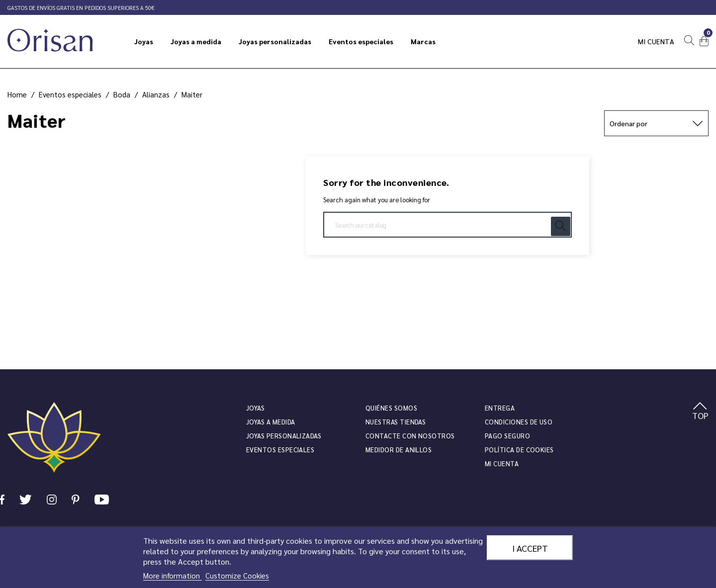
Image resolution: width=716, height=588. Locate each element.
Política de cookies (519, 450)
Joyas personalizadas (284, 436)
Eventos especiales (280, 450)
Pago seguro (507, 436)
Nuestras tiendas (396, 422)
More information (173, 575)
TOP (700, 412)
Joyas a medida (271, 422)
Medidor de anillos (399, 450)
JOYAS (255, 408)
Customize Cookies (237, 575)
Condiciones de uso (519, 422)
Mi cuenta (656, 41)
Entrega (500, 408)
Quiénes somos (391, 408)
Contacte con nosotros (410, 436)
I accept (530, 548)
